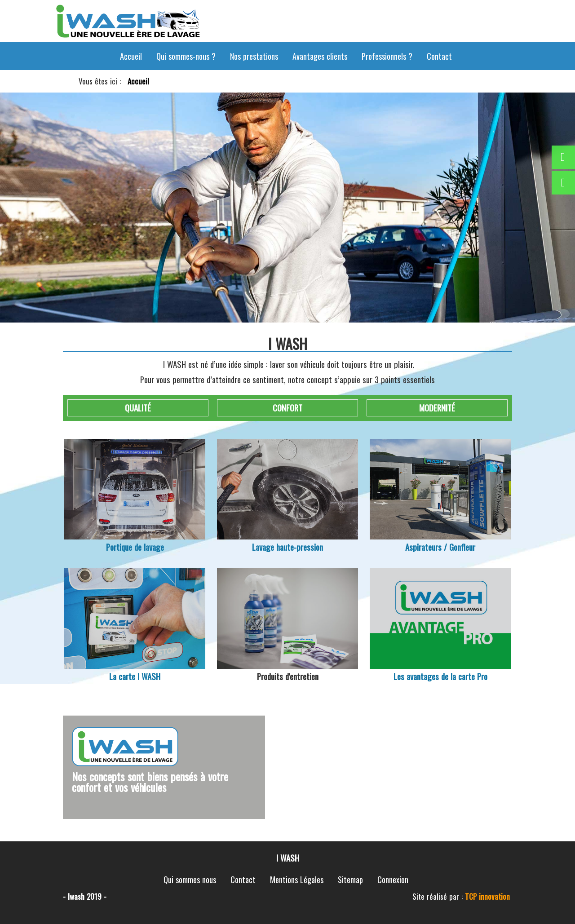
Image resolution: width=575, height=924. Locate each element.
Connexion (393, 880)
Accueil (131, 56)
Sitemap (350, 880)
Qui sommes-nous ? (186, 56)
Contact (439, 56)
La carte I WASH (135, 676)
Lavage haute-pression (287, 547)
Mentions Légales (297, 880)
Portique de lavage (135, 547)
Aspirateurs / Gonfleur (440, 547)
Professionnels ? (387, 56)
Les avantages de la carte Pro (440, 676)
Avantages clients (320, 56)
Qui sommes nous (190, 880)
